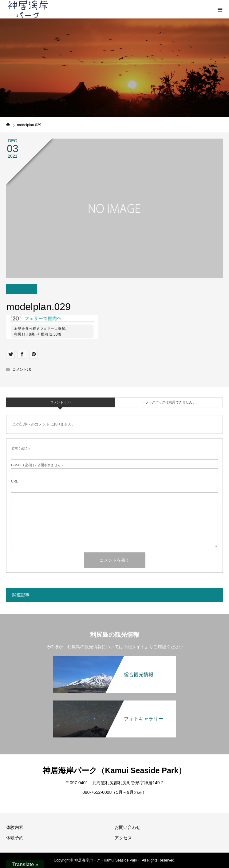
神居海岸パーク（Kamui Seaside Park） (114, 770)
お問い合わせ (128, 827)
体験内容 (15, 827)
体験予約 (15, 838)
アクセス (123, 838)
